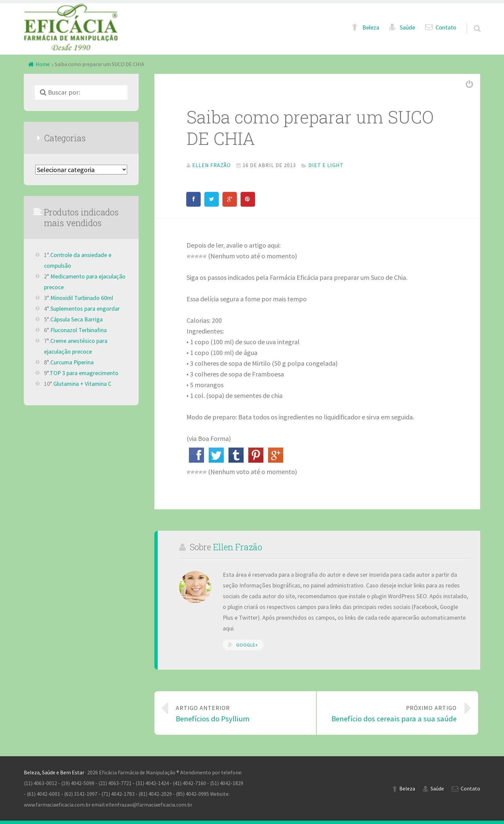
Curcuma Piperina (72, 362)
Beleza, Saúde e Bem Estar (54, 772)
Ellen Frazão (238, 547)
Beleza (371, 28)
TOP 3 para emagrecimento (84, 373)
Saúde (407, 28)
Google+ (247, 645)
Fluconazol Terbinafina (79, 330)
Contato (446, 28)
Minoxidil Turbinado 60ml (82, 298)
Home (43, 64)
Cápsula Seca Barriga (77, 319)
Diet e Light (326, 165)
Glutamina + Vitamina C (82, 384)
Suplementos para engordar (85, 309)
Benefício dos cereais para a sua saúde (392, 713)
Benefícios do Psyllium (240, 713)
